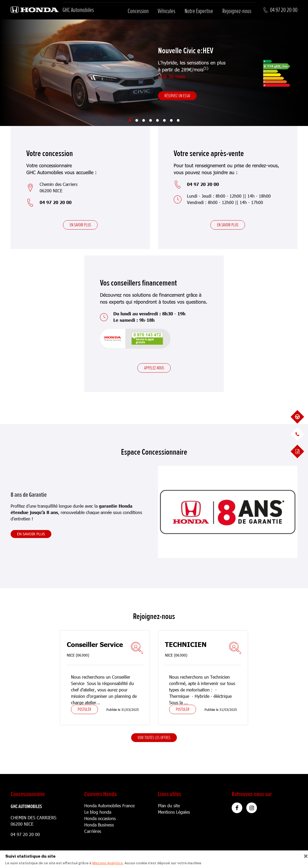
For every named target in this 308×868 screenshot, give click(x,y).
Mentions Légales (174, 812)
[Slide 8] (178, 120)
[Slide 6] (164, 120)
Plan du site (169, 806)
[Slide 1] (130, 120)
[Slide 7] (171, 120)
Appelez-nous (154, 368)
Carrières (93, 831)
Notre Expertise (199, 11)
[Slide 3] (144, 120)
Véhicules (167, 11)
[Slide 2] (137, 120)
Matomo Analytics (108, 863)
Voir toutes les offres (154, 737)
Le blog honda (98, 812)
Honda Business (99, 825)
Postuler (84, 709)
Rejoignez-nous (237, 11)
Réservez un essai (177, 96)
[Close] (304, 855)
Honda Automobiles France (109, 806)
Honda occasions (100, 818)
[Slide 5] (157, 120)
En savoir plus (80, 225)
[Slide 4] (151, 120)
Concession (138, 11)
